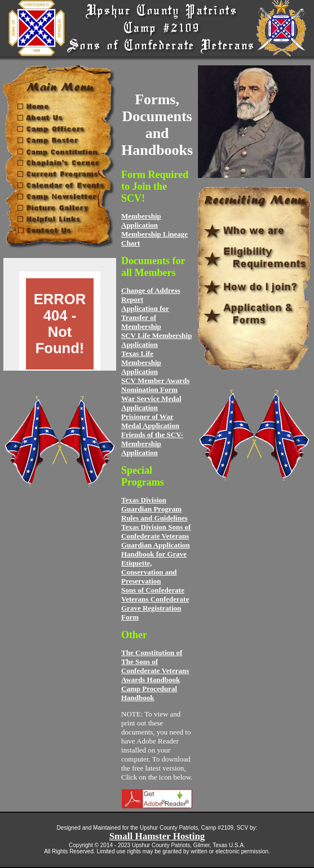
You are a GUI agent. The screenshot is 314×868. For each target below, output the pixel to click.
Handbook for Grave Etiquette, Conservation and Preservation (154, 567)
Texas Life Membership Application (141, 362)
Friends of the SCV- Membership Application (152, 444)
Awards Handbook (151, 680)
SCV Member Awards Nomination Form (155, 385)
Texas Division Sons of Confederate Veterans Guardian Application (156, 536)
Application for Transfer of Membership (145, 317)
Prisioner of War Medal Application (150, 421)
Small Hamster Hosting (157, 836)
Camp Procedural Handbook (149, 693)
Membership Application (141, 221)
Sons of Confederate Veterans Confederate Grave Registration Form (155, 604)
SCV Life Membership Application (156, 340)
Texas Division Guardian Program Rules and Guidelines (154, 509)
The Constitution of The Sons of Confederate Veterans (155, 662)
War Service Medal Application (151, 403)
